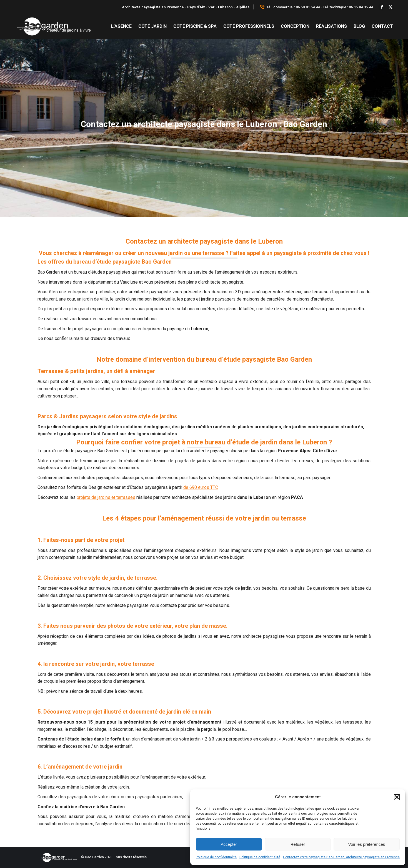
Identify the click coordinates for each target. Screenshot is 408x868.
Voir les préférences (367, 844)
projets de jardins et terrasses (106, 497)
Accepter (229, 844)
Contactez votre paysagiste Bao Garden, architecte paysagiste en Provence (341, 857)
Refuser (298, 844)
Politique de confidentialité (216, 857)
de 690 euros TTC (201, 487)
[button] (397, 797)
